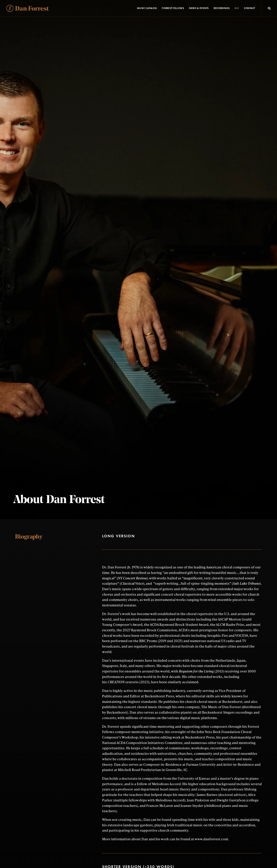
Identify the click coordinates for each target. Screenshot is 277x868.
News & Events (199, 8)
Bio (237, 8)
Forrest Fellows (173, 8)
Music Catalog (147, 8)
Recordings (222, 8)
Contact (250, 8)
